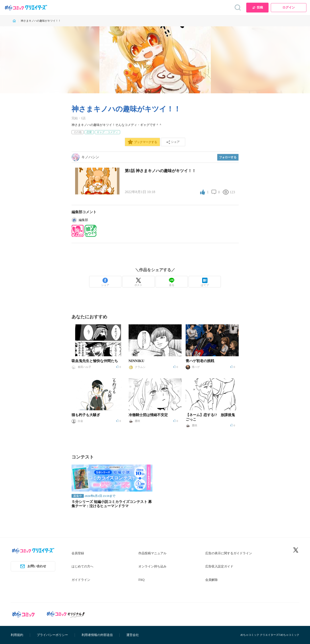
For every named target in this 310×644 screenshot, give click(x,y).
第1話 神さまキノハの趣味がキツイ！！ (160, 171)
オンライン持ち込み (152, 566)
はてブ (205, 282)
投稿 (258, 8)
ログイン (289, 7)
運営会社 (133, 635)
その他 (78, 132)
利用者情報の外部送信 (97, 635)
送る (172, 282)
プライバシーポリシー (52, 635)
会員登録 (78, 553)
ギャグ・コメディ (107, 132)
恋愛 (89, 132)
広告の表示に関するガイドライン (229, 553)
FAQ (141, 580)
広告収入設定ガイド (219, 566)
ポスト (138, 282)
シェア (105, 282)
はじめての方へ (82, 566)
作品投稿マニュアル (152, 553)
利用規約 (17, 635)
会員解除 (211, 580)
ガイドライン (81, 580)
